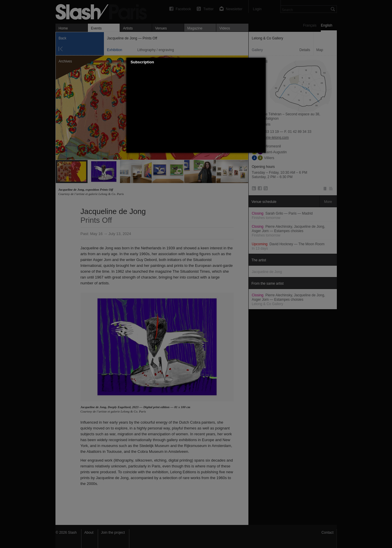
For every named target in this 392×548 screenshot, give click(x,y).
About (89, 533)
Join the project (113, 533)
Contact (327, 533)
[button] (262, 62)
